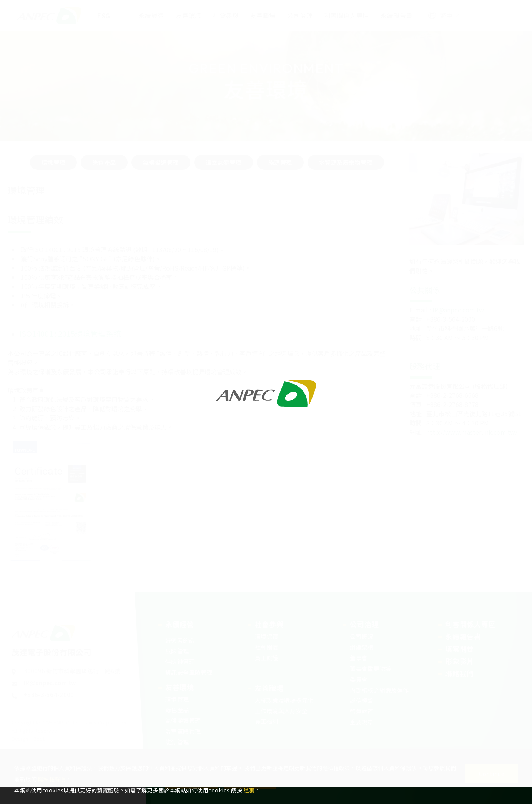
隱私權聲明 (52, 779)
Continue (492, 774)
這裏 (249, 790)
